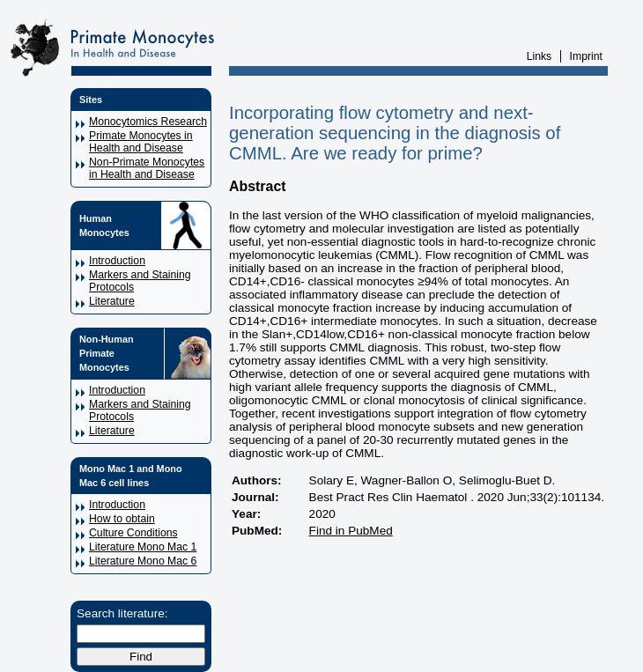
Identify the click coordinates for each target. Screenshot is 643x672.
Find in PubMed (351, 531)
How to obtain (122, 519)
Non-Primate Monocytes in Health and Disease (147, 168)
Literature (112, 301)
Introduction (117, 261)
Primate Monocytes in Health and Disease (141, 142)
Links (540, 56)
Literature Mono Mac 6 (143, 561)
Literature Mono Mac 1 (143, 547)
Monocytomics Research (148, 122)
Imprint (586, 56)
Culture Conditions (133, 533)
